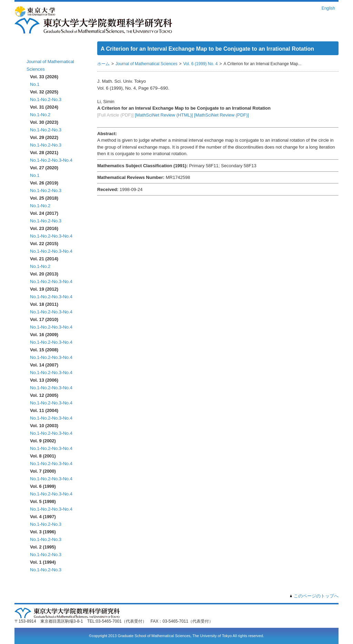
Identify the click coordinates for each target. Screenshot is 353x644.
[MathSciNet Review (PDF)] (221, 115)
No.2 (46, 99)
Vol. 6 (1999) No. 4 (200, 64)
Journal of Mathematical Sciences (146, 64)
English (328, 8)
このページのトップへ (316, 596)
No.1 (35, 84)
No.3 (57, 99)
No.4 (67, 160)
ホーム (34, 51)
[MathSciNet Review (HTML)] (164, 115)
